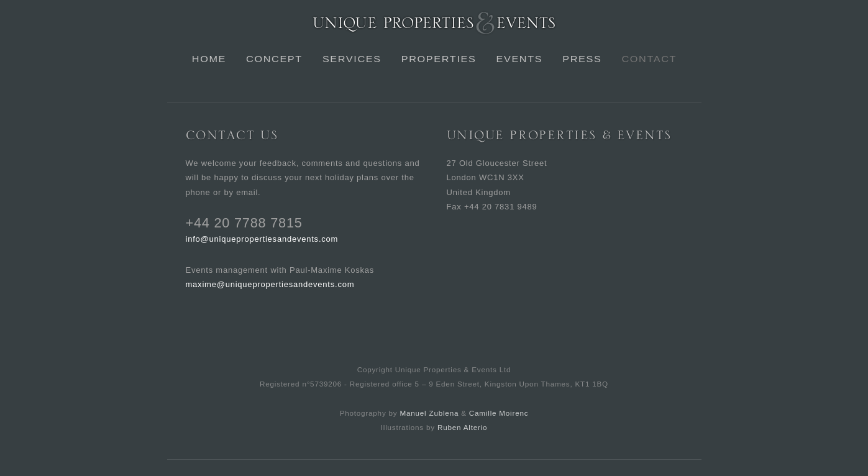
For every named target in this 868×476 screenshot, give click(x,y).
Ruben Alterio (462, 427)
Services (351, 59)
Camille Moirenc (499, 413)
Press (582, 59)
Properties (438, 59)
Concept (274, 59)
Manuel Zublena (429, 413)
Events (519, 59)
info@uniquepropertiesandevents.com (262, 239)
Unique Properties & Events (434, 23)
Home (208, 59)
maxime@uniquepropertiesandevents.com (270, 284)
